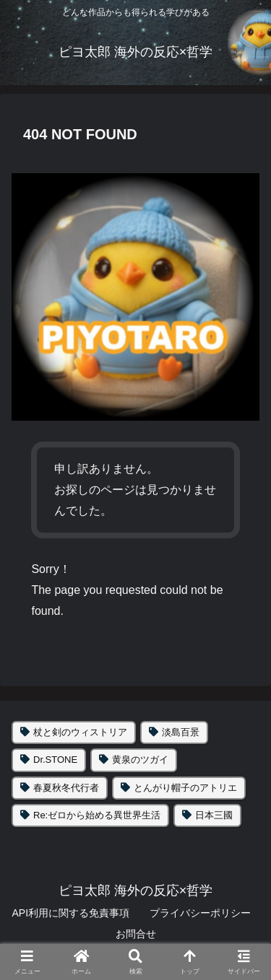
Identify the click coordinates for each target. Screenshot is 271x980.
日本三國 (214, 815)
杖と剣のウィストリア (80, 732)
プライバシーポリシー (200, 913)
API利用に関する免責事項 (70, 913)
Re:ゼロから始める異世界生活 (97, 815)
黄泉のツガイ (140, 760)
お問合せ (136, 934)
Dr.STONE (55, 760)
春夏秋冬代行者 (66, 788)
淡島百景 (181, 732)
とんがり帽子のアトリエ (185, 788)
